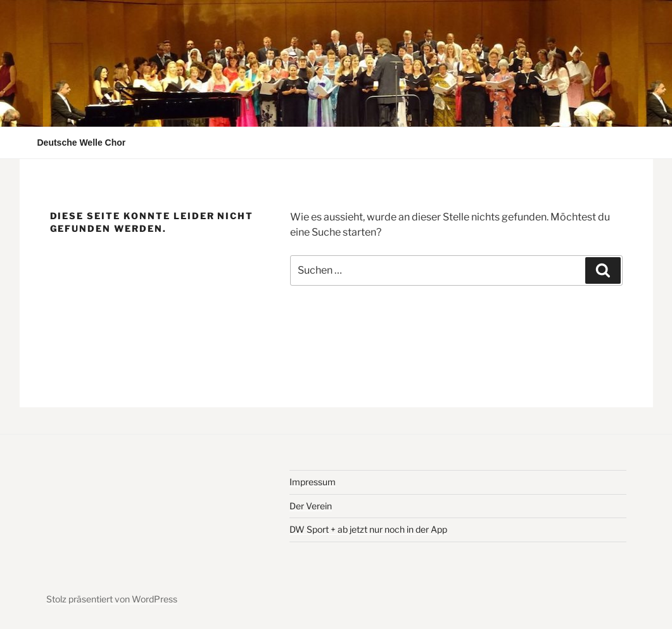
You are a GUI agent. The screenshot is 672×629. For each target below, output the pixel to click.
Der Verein (311, 506)
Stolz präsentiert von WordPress (112, 599)
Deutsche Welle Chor (82, 143)
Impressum (313, 482)
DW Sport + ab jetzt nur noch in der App (368, 529)
